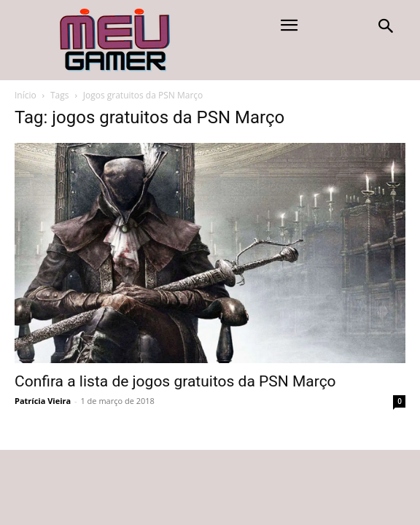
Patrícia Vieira (43, 401)
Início (26, 95)
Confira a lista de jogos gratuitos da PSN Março (175, 381)
